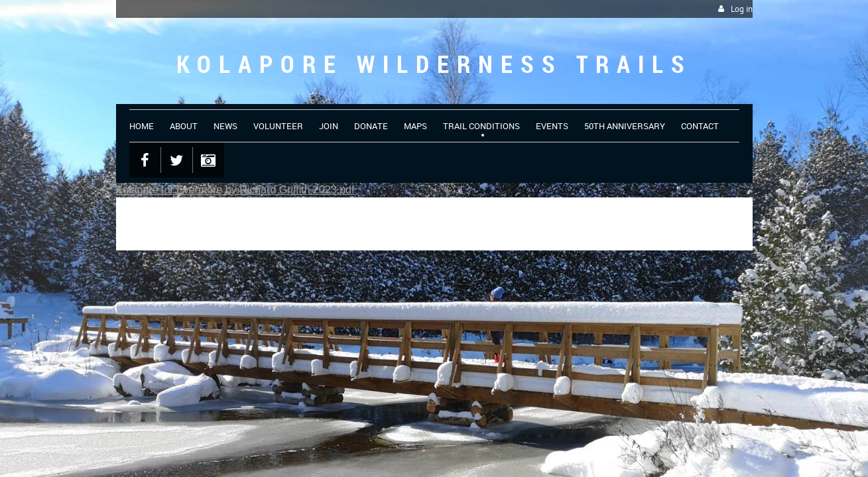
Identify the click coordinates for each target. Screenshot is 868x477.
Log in (742, 9)
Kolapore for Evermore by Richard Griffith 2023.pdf (235, 190)
